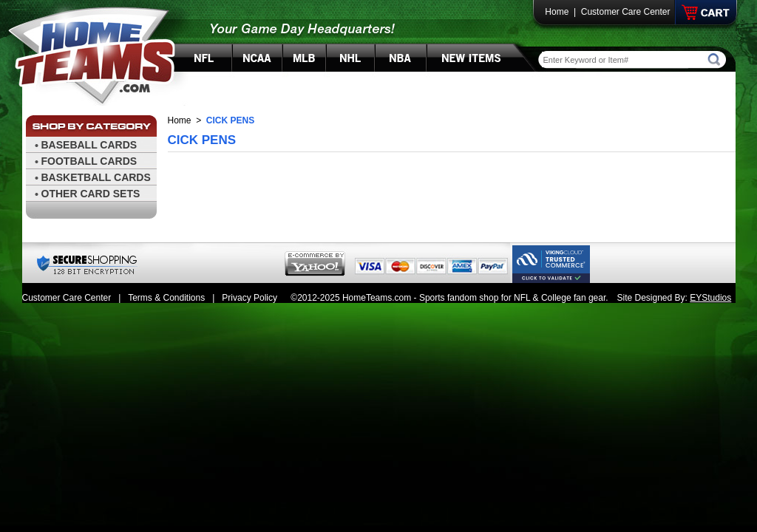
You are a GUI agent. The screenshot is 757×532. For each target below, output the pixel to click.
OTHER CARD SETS (91, 194)
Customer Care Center (626, 12)
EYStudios (710, 298)
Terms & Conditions (166, 298)
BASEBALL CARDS (89, 145)
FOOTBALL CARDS (89, 161)
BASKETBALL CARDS (96, 177)
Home (557, 12)
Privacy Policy (249, 298)
